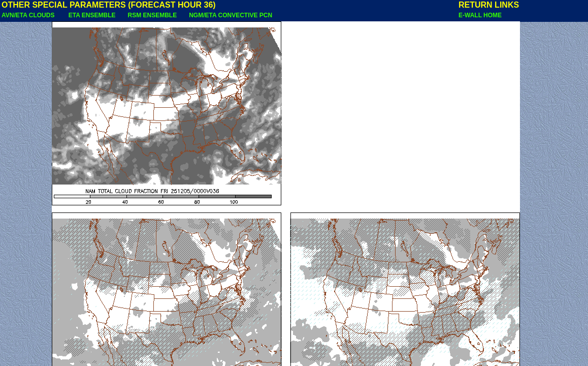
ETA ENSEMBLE (92, 15)
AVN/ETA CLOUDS (29, 15)
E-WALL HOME (480, 15)
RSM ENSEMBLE (152, 15)
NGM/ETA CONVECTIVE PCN (231, 15)
